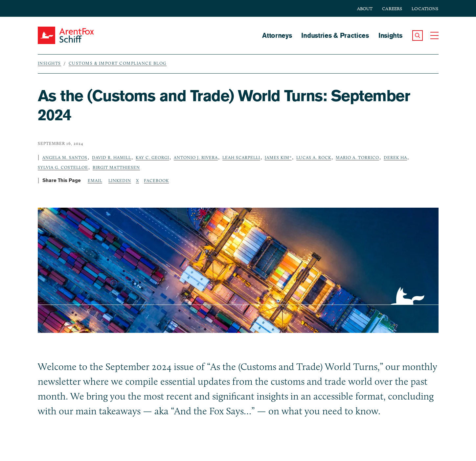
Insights (390, 35)
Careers (392, 9)
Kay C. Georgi (152, 157)
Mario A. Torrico (357, 157)
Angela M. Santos (65, 157)
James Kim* (278, 157)
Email (95, 180)
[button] (418, 35)
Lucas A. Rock (314, 157)
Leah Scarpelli (241, 157)
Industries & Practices (335, 35)
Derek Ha (395, 157)
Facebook (156, 180)
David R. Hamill (112, 157)
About (365, 9)
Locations (425, 9)
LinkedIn (120, 180)
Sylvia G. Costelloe (63, 167)
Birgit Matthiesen (116, 167)
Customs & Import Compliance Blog (118, 63)
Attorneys (277, 35)
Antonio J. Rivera (196, 157)
